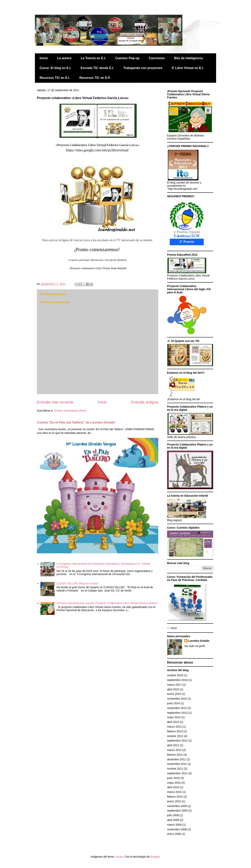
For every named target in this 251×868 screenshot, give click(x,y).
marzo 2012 (174, 750)
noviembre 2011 (177, 764)
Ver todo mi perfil (195, 646)
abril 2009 (173, 820)
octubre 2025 (175, 675)
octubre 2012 (175, 736)
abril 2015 (173, 689)
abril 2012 (173, 745)
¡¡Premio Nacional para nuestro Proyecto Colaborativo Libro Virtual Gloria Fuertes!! (107, 603)
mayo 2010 (174, 783)
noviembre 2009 (177, 806)
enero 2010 (174, 801)
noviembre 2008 (177, 829)
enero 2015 (174, 694)
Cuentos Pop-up (127, 58)
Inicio (44, 58)
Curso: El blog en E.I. (55, 68)
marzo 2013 (174, 727)
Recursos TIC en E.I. (55, 78)
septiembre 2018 (177, 680)
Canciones (157, 58)
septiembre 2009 (177, 811)
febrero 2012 (175, 755)
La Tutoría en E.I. (93, 58)
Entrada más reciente (55, 402)
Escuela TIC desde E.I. (97, 68)
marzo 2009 (174, 825)
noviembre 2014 (177, 699)
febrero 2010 (175, 797)
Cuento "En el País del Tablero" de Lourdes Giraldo (76, 422)
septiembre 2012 (177, 741)
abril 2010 (173, 787)
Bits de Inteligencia (188, 58)
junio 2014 (173, 703)
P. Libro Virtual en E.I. (188, 68)
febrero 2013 (175, 731)
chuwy (119, 857)
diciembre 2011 (176, 759)
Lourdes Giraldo (199, 641)
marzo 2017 (174, 685)
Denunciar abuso (180, 662)
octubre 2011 (175, 769)
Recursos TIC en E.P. (95, 78)
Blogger (155, 857)
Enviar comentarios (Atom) (71, 411)
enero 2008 (174, 834)
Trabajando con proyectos (143, 68)
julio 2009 (173, 815)
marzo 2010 (174, 792)
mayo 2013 (174, 717)
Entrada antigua (145, 402)
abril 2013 (173, 722)
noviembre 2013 (177, 708)
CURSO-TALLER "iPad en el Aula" (77, 584)
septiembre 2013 (177, 713)
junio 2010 (173, 778)
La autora (64, 58)
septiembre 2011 (177, 773)
